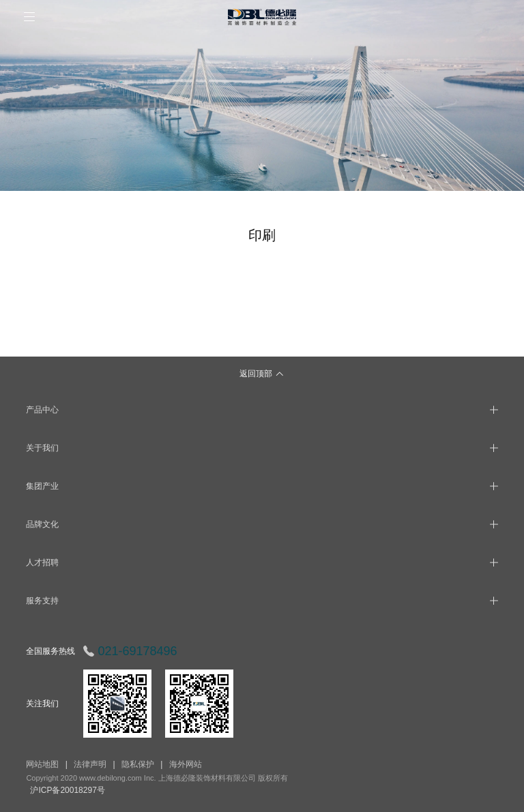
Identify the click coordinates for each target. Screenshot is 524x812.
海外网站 (186, 764)
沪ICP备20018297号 (67, 790)
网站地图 (42, 764)
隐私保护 (138, 764)
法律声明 (90, 764)
